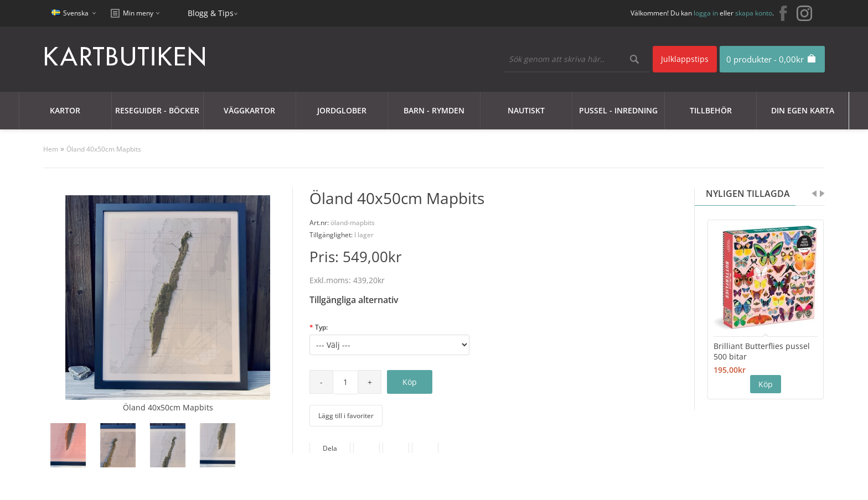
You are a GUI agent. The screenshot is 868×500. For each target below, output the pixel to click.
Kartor (65, 110)
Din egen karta (803, 110)
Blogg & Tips (211, 13)
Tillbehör (711, 110)
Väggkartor (249, 110)
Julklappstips (685, 59)
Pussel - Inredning (618, 110)
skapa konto (754, 13)
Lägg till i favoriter (346, 416)
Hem (51, 149)
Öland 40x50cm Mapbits (104, 149)
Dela (330, 448)
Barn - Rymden (434, 110)
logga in (706, 13)
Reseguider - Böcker (157, 110)
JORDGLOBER (342, 110)
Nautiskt (526, 110)
